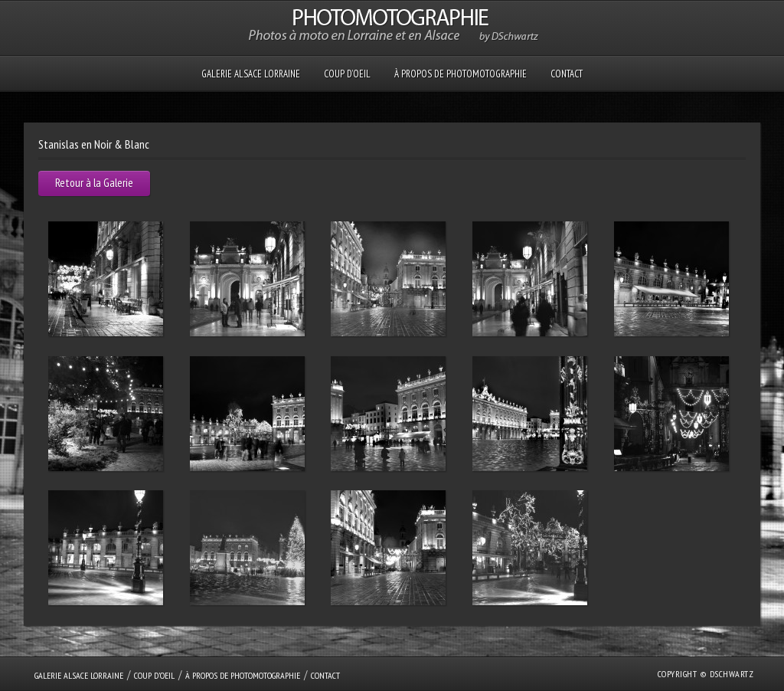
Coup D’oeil (347, 74)
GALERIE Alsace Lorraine (251, 74)
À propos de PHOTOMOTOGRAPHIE (461, 74)
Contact (567, 74)
